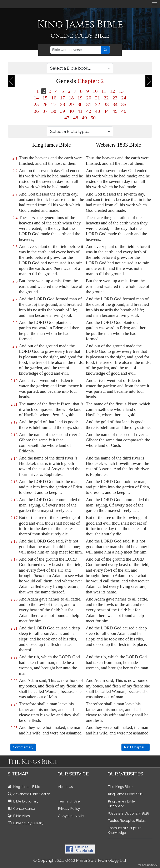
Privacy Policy (69, 809)
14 (36, 98)
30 (80, 104)
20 (89, 98)
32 (97, 104)
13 (121, 91)
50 (93, 118)
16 (54, 98)
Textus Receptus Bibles (127, 821)
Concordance (22, 809)
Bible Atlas (19, 816)
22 (106, 98)
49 (84, 118)
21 (97, 98)
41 (80, 111)
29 (71, 104)
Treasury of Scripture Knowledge (125, 830)
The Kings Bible (120, 787)
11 (104, 91)
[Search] (76, 50)
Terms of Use (69, 801)
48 (76, 118)
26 (45, 104)
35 (124, 104)
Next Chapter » (136, 747)
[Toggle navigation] (154, 4)
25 (36, 104)
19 (80, 98)
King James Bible (24, 787)
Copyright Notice (72, 816)
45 (115, 111)
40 (71, 111)
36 (36, 111)
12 (112, 91)
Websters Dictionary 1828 (129, 813)
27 (54, 104)
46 (124, 111)
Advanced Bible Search (29, 794)
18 (71, 98)
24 (124, 98)
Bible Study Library (26, 823)
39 (62, 111)
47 (67, 118)
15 (45, 98)
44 (106, 111)
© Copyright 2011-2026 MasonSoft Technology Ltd (80, 860)
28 (62, 104)
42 (89, 111)
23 (115, 98)
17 (62, 98)
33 (106, 104)
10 (95, 91)
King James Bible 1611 (125, 794)
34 (115, 104)
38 (54, 111)
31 (89, 104)
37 (45, 111)
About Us (65, 787)
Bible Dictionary (24, 801)
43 (97, 111)
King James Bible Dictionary (121, 804)
